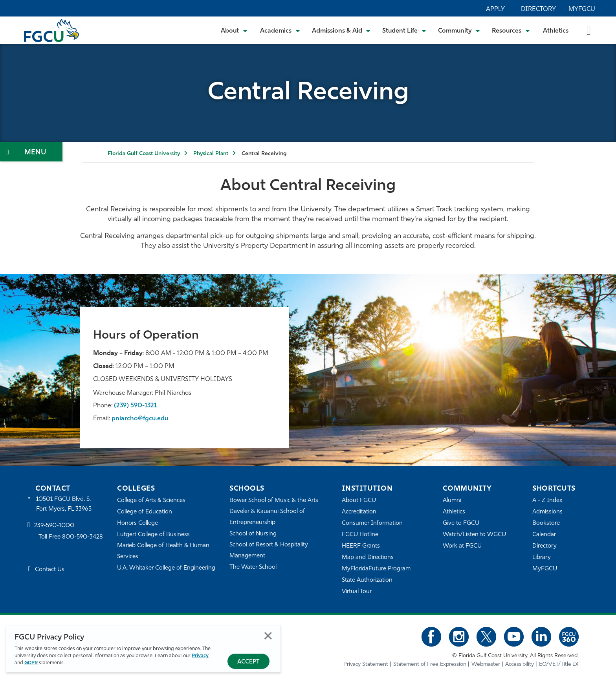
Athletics (556, 31)
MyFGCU (582, 9)
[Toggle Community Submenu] (459, 30)
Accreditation (359, 512)
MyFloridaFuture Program (376, 569)
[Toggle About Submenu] (235, 30)
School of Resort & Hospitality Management (269, 551)
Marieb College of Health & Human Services (163, 551)
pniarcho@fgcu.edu (140, 419)
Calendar (544, 535)
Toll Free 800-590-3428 (71, 537)
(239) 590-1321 (135, 406)
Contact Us (50, 570)
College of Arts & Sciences (151, 501)
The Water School (253, 567)
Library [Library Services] (542, 558)
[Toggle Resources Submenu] (511, 30)
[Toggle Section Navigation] (31, 152)
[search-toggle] (589, 30)
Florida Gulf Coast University (144, 154)
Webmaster (486, 664)
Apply (495, 9)
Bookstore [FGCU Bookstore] (546, 523)
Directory (538, 9)
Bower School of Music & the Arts (274, 501)
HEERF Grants (361, 546)
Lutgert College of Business (153, 535)
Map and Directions (368, 558)
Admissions (547, 512)
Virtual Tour (357, 592)
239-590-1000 (54, 526)
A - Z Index (547, 501)
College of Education (145, 512)
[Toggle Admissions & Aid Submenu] (341, 30)
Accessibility (520, 664)
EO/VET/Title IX (559, 664)
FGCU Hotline (360, 535)
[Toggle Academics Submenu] (280, 30)
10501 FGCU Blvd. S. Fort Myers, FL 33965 (64, 504)
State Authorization (367, 580)
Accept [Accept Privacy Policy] (248, 662)
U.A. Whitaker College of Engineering (166, 568)
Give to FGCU (461, 523)
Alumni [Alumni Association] (452, 501)
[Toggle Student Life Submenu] (404, 30)
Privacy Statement (366, 664)
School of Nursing (253, 534)
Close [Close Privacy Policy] (268, 636)
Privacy (200, 656)
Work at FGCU (462, 546)
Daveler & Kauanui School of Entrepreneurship (267, 517)
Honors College (137, 523)
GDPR (31, 663)
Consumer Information (372, 523)
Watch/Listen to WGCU (474, 535)
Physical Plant (211, 154)
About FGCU (359, 501)
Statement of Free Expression (430, 664)
